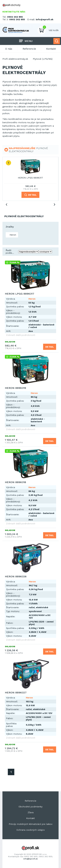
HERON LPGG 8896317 (30, 178)
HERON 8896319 (15, 388)
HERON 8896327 (16, 693)
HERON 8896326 (16, 576)
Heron (12, 235)
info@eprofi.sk (45, 19)
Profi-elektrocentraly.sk (15, 59)
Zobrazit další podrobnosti (21, 335)
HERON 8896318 (15, 482)
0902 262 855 (15, 17)
